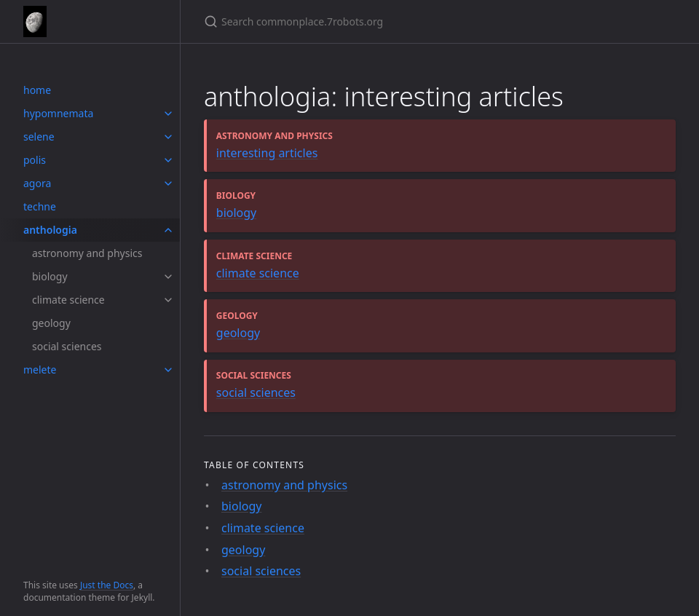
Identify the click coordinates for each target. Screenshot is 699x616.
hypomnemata (58, 113)
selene (39, 137)
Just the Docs (107, 585)
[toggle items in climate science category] (168, 300)
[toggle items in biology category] (168, 277)
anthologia (50, 230)
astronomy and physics (87, 253)
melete (40, 370)
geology (51, 323)
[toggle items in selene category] (168, 137)
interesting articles (267, 153)
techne (40, 206)
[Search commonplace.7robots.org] (376, 21)
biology (50, 276)
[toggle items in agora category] (168, 183)
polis (35, 160)
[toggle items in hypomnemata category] (168, 114)
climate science (68, 300)
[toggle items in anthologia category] (168, 230)
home (37, 90)
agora (37, 183)
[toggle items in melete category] (168, 370)
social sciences (67, 346)
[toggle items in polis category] (168, 160)
